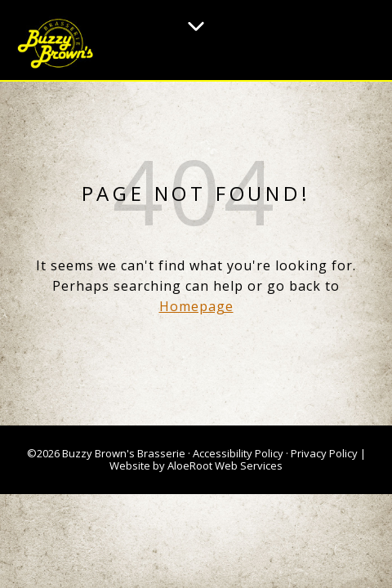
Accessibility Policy (238, 453)
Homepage (196, 306)
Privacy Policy (324, 453)
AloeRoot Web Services (225, 465)
